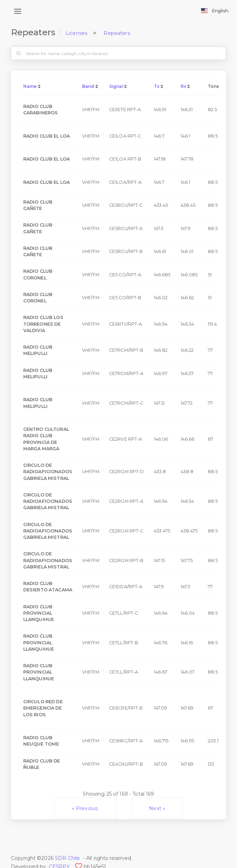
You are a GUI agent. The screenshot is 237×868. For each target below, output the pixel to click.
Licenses (76, 33)
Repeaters (117, 33)
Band (88, 86)
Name (30, 86)
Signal (116, 86)
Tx (157, 86)
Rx (183, 86)
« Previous (86, 808)
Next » (157, 808)
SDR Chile (67, 858)
